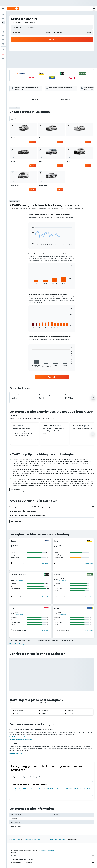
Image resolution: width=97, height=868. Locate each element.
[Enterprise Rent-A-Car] (47, 575)
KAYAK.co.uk (13, 839)
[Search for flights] (3, 14)
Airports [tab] (15, 777)
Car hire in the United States (45, 839)
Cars (19, 839)
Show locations (46, 563)
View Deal (33, 142)
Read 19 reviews (19, 547)
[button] (3, 8)
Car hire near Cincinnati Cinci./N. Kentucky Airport (23, 789)
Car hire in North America (29, 839)
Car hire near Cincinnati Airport (23, 793)
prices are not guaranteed (47, 850)
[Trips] (3, 49)
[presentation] (53, 418)
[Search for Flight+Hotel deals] (3, 26)
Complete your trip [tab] (36, 777)
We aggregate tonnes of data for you (53, 859)
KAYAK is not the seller (53, 856)
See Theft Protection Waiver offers (21, 739)
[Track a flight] (3, 36)
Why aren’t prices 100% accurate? (53, 863)
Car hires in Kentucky (61, 839)
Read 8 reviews (19, 614)
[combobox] (16, 23)
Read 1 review (62, 580)
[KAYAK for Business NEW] (3, 44)
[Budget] (47, 541)
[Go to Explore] (3, 32)
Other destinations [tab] (50, 777)
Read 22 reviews (63, 547)
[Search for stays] (3, 18)
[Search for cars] (3, 22)
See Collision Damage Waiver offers (21, 737)
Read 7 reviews (19, 581)
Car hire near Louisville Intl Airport (49, 788)
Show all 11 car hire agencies (19, 644)
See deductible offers (16, 753)
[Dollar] (47, 608)
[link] (52, 377)
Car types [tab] (24, 777)
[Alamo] (90, 608)
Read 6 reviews (62, 614)
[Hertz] (90, 541)
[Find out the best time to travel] (3, 40)
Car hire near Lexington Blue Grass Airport (77, 788)
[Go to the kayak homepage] (13, 8)
